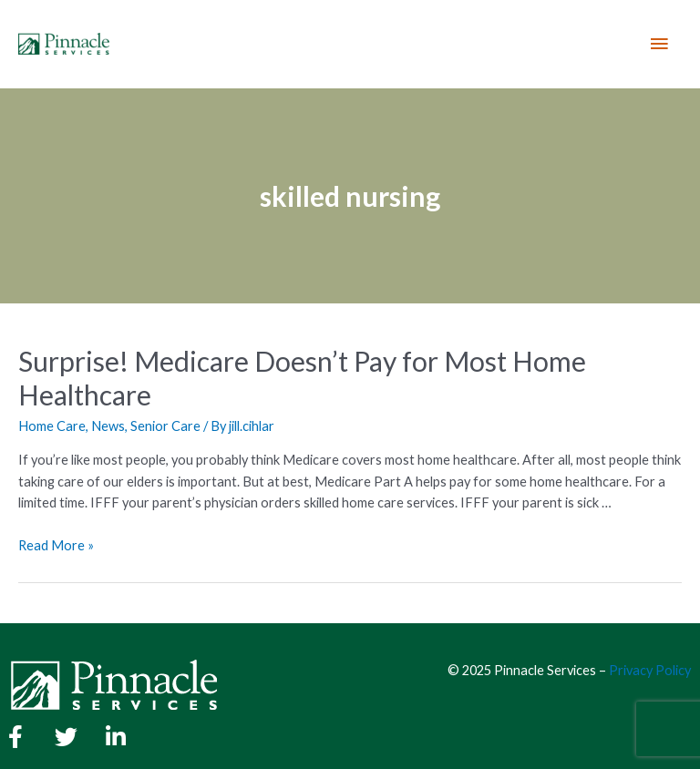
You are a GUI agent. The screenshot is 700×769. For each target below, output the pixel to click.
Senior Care (165, 426)
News (108, 426)
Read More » (56, 545)
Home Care (52, 426)
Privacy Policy (650, 670)
